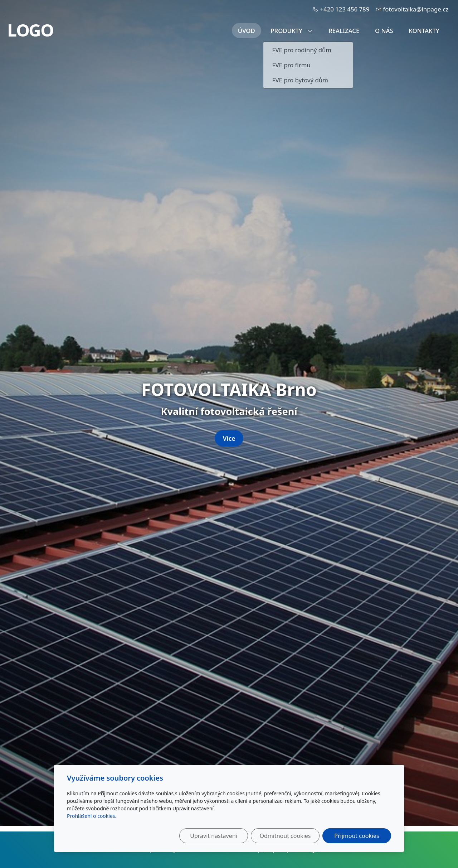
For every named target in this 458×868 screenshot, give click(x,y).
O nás (384, 31)
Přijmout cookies (357, 836)
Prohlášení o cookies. (92, 816)
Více (229, 438)
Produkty (292, 31)
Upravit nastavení (213, 836)
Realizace (344, 31)
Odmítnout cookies (285, 836)
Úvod (247, 31)
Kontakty (424, 31)
